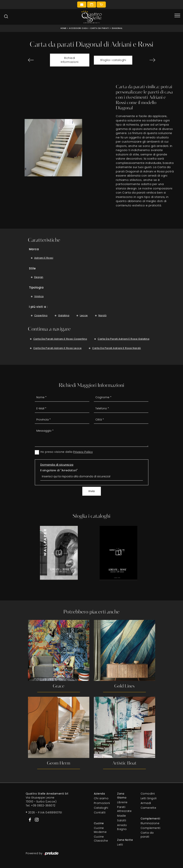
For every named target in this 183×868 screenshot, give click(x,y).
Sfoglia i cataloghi (113, 60)
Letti (120, 845)
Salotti (122, 821)
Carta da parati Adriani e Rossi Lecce (58, 348)
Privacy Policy (83, 452)
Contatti (100, 813)
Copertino (41, 315)
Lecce (84, 315)
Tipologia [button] (36, 287)
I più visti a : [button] (38, 307)
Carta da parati (100, 28)
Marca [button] (34, 249)
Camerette (148, 808)
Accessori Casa (78, 28)
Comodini (148, 794)
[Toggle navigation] (177, 16)
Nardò (103, 315)
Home (63, 28)
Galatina (64, 315)
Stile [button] (32, 268)
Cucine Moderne (100, 830)
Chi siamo (101, 799)
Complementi (149, 828)
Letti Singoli (149, 799)
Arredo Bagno (122, 827)
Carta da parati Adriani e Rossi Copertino (60, 339)
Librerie (122, 802)
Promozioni (102, 803)
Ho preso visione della (67, 452)
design (39, 277)
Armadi (146, 803)
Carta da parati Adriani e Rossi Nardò (117, 348)
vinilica (39, 296)
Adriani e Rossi (44, 258)
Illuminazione (149, 823)
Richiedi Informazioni (70, 60)
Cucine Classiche (101, 839)
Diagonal (117, 28)
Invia (92, 491)
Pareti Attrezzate (124, 809)
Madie (122, 816)
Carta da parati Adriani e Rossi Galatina (123, 339)
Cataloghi (101, 808)
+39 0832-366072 (43, 806)
